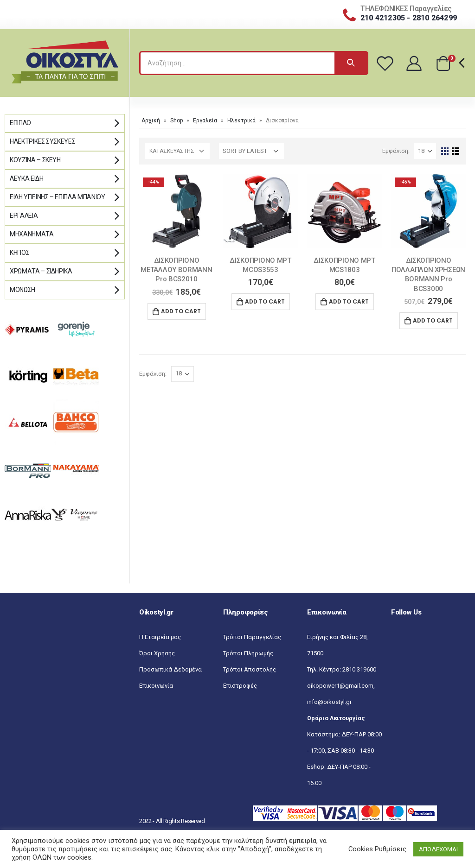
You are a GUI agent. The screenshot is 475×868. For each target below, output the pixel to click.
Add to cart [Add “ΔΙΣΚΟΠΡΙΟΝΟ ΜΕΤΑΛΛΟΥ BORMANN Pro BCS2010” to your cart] (181, 311)
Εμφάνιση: (396, 151)
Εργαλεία (205, 120)
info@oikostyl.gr (329, 702)
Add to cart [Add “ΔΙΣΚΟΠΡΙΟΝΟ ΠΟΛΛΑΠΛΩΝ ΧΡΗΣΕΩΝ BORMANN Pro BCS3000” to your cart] (433, 320)
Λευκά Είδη (27, 178)
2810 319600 (359, 669)
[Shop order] (251, 151)
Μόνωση (22, 290)
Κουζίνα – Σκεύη (35, 160)
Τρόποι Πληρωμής (248, 653)
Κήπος (19, 253)
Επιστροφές (240, 686)
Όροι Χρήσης (157, 653)
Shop (177, 120)
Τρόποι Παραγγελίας (252, 637)
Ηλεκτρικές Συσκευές (42, 141)
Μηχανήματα (32, 234)
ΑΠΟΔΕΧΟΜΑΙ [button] (438, 849)
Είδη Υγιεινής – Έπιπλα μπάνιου (58, 197)
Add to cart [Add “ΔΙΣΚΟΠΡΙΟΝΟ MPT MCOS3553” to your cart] (265, 301)
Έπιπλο (20, 123)
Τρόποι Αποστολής (250, 669)
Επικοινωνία (156, 686)
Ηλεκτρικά (241, 120)
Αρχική (151, 120)
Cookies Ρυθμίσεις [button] (377, 849)
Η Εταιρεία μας (160, 637)
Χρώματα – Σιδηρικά (41, 271)
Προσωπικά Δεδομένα (170, 669)
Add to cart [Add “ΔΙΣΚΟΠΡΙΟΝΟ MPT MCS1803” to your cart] (349, 301)
